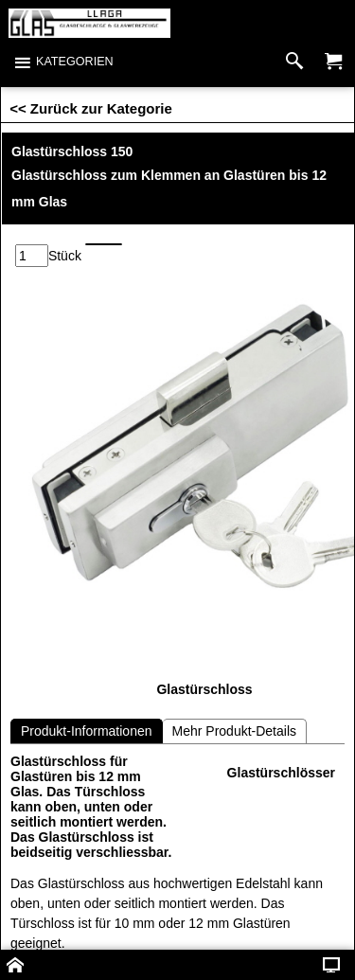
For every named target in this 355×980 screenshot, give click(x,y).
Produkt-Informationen (87, 731)
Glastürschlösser (281, 773)
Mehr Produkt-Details (235, 731)
